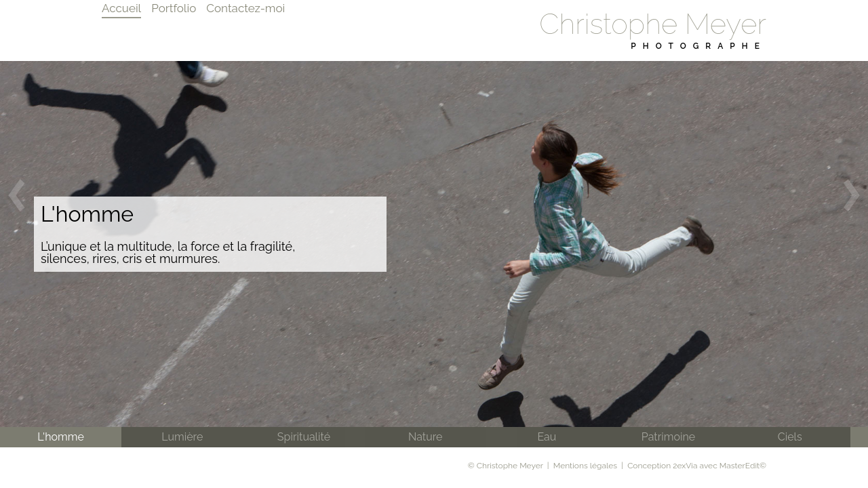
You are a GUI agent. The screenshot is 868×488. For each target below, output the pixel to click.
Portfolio (174, 8)
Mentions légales (585, 466)
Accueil (121, 8)
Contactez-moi (245, 8)
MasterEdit (739, 466)
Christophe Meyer (653, 24)
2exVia (685, 466)
